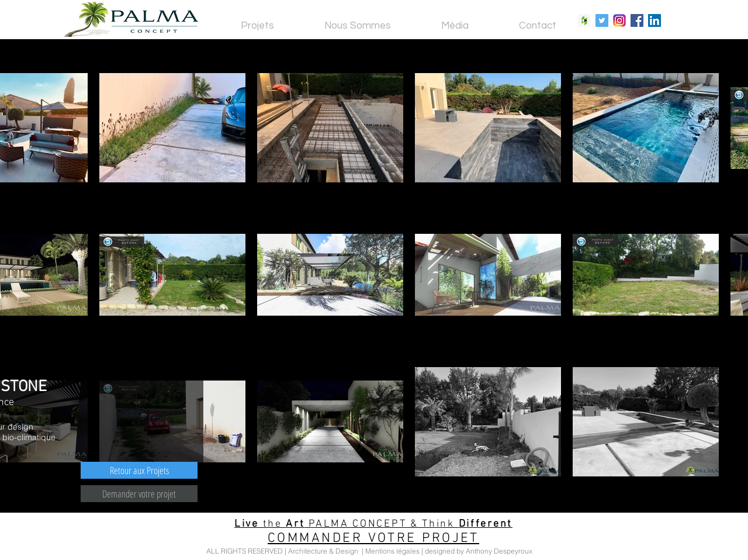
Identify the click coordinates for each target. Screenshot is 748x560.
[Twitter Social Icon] (602, 20)
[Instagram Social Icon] (619, 20)
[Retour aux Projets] (139, 470)
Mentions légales (392, 551)
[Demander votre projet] (139, 494)
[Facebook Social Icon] (637, 20)
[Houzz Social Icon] (584, 20)
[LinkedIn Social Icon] (654, 20)
